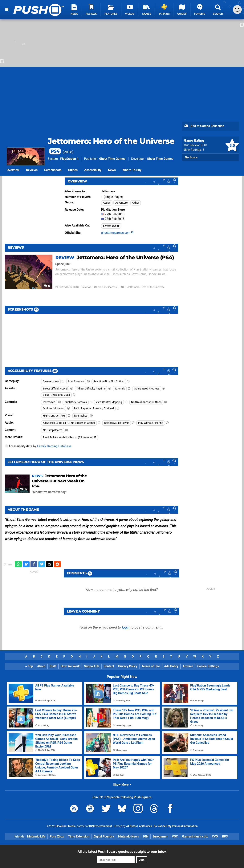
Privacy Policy (128, 666)
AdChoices (145, 826)
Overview (13, 170)
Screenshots (53, 170)
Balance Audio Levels (117, 423)
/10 (204, 145)
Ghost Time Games (112, 159)
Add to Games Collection (204, 126)
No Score (191, 157)
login (126, 627)
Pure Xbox (57, 836)
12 (24, 489)
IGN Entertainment (101, 826)
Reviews (32, 170)
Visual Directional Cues (56, 395)
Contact (109, 666)
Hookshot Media (66, 826)
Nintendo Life (36, 836)
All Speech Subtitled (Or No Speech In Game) (69, 423)
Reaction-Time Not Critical (109, 381)
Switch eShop (111, 226)
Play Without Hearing (151, 423)
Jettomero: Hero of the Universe (146, 287)
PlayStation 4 (69, 159)
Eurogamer (160, 836)
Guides (73, 170)
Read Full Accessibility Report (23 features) (69, 437)
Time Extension (79, 836)
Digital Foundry (104, 836)
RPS (225, 836)
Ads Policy (171, 666)
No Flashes (81, 416)
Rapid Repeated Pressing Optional (94, 408)
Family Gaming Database (54, 446)
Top (29, 666)
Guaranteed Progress (147, 389)
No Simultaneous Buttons (146, 402)
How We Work (70, 666)
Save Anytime (51, 381)
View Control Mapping (109, 402)
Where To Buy (132, 170)
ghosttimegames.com (117, 233)
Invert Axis (49, 402)
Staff (53, 666)
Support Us (92, 666)
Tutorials (120, 389)
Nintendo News (129, 836)
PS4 (122, 287)
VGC (175, 836)
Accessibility (93, 170)
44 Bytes (131, 826)
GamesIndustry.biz (195, 836)
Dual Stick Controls (76, 402)
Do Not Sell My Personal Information (176, 826)
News (112, 170)
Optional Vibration (54, 408)
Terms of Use (151, 666)
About (41, 666)
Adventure (121, 203)
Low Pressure (76, 381)
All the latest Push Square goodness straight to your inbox (122, 852)
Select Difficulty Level (55, 389)
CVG (215, 836)
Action (107, 203)
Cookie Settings (208, 666)
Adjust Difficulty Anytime (91, 389)
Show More (122, 785)
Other (136, 203)
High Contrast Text (54, 416)
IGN (146, 836)
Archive (188, 666)
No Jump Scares (53, 430)
